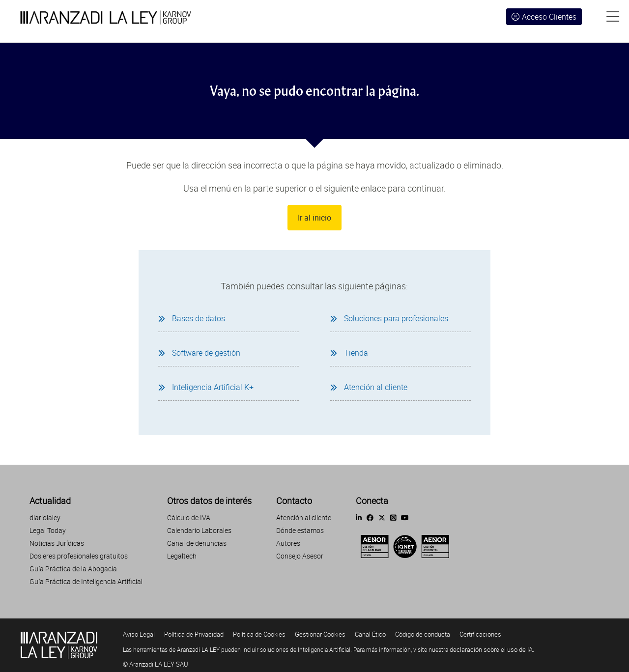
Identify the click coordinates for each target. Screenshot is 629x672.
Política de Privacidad (194, 634)
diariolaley (45, 518)
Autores (288, 543)
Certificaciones (480, 634)
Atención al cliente (304, 518)
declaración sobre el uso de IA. (492, 649)
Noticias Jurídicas (57, 543)
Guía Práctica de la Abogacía (73, 569)
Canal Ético (370, 634)
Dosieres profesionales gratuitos (79, 556)
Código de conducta (423, 634)
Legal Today (48, 530)
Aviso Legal (139, 634)
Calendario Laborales (199, 530)
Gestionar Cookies (320, 634)
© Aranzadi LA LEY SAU (156, 664)
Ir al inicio (314, 218)
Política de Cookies (259, 634)
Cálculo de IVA (189, 518)
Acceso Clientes (544, 17)
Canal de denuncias (197, 543)
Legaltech (182, 556)
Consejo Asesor (300, 556)
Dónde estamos (300, 530)
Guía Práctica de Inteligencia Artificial (86, 581)
